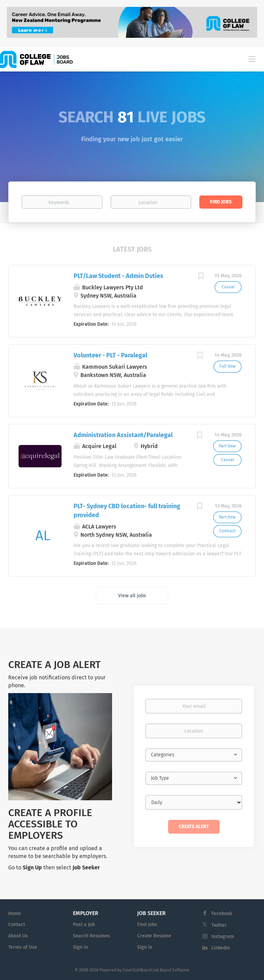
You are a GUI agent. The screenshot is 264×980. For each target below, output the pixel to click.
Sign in (80, 947)
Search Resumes (91, 936)
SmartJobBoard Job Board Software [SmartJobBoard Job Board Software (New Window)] (156, 970)
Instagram (223, 937)
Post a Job (84, 925)
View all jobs (132, 596)
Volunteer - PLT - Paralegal (110, 355)
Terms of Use (23, 947)
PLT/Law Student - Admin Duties (118, 276)
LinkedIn (221, 948)
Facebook (222, 914)
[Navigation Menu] (252, 59)
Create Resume (154, 936)
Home (15, 914)
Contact (17, 925)
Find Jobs (221, 202)
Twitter (219, 925)
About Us (18, 936)
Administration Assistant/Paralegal (123, 435)
